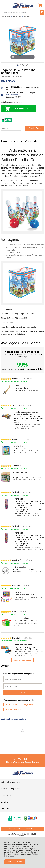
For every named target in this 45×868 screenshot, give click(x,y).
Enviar (22, 693)
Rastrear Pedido (15, 782)
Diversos (27, 16)
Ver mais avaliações (22, 660)
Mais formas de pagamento (12, 102)
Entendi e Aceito (15, 862)
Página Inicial (6, 16)
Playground (17, 16)
